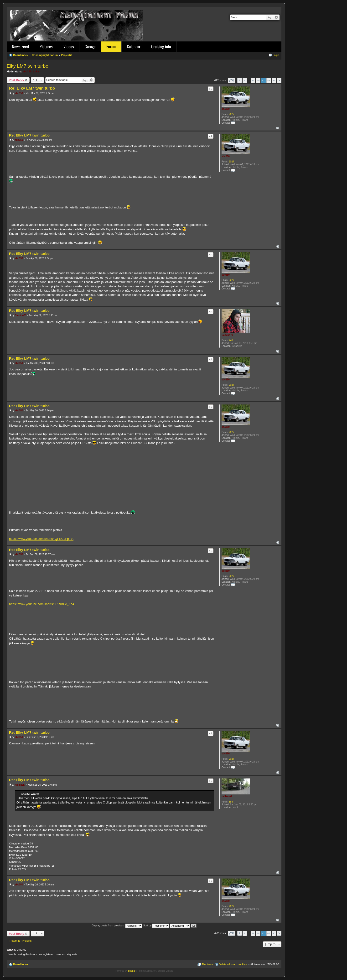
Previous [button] (240, 80)
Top (278, 128)
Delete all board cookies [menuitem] (233, 964)
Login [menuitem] (276, 55)
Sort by (156, 925)
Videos (69, 46)
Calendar (134, 46)
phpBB (132, 971)
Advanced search (276, 17)
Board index (21, 964)
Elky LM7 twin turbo (28, 66)
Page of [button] (232, 80)
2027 (232, 114)
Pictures (46, 46)
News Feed (20, 46)
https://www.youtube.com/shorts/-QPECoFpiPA (41, 539)
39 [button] (253, 80)
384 (231, 802)
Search (269, 17)
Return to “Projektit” (21, 941)
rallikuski (227, 796)
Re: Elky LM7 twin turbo (32, 88)
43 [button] (274, 80)
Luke (36, 71)
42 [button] (269, 80)
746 (231, 340)
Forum (111, 46)
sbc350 (27, 71)
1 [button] (245, 80)
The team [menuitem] (207, 964)
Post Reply (16, 80)
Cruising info (161, 46)
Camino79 (227, 335)
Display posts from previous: (117, 925)
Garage (90, 46)
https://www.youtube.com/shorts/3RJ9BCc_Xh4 (41, 604)
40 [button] (258, 80)
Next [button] (279, 80)
